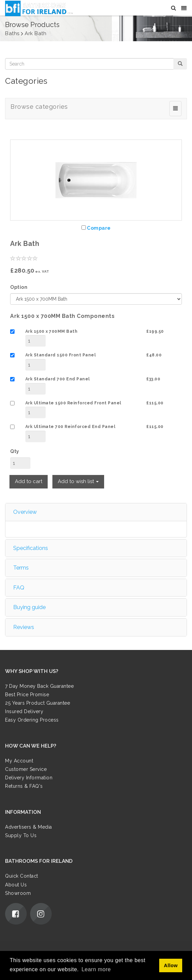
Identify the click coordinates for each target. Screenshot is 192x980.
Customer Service (26, 769)
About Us (16, 885)
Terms (21, 568)
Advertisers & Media (29, 827)
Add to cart (29, 481)
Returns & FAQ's (24, 786)
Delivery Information (29, 778)
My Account (19, 761)
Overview (25, 512)
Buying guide (29, 607)
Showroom (18, 893)
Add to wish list (78, 481)
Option (19, 287)
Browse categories (39, 107)
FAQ (19, 588)
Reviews (24, 627)
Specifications (31, 548)
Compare (99, 228)
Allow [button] (171, 965)
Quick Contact (22, 876)
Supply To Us (21, 835)
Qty (15, 451)
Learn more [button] (96, 969)
